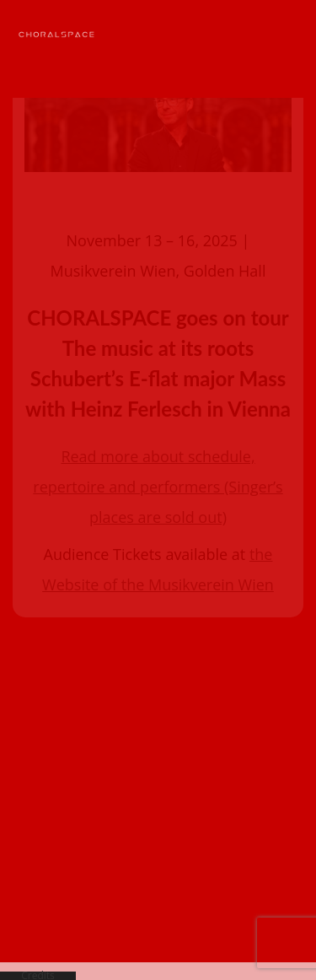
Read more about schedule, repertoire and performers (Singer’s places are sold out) (158, 441)
